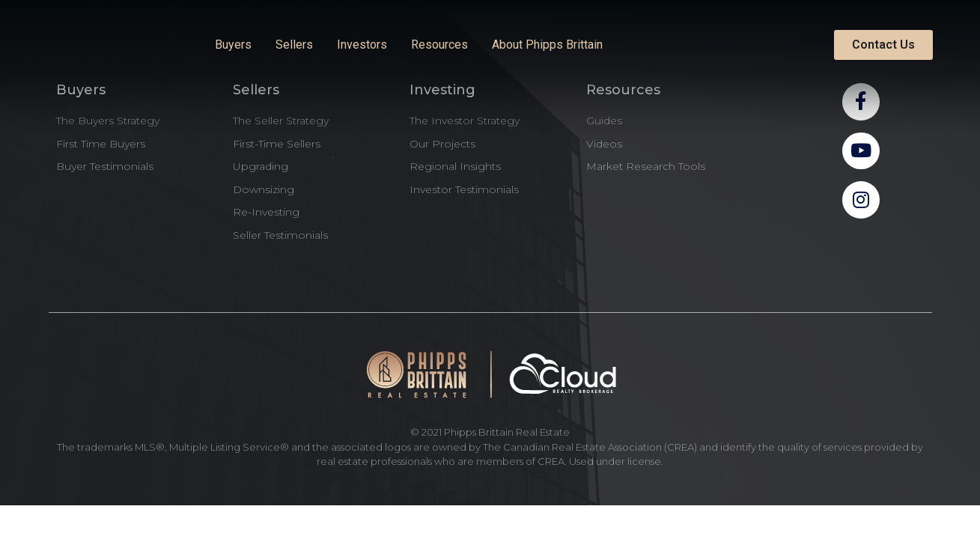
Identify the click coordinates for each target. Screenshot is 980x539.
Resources (439, 45)
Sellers (294, 45)
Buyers (233, 45)
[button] (883, 45)
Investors (362, 45)
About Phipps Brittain (547, 45)
